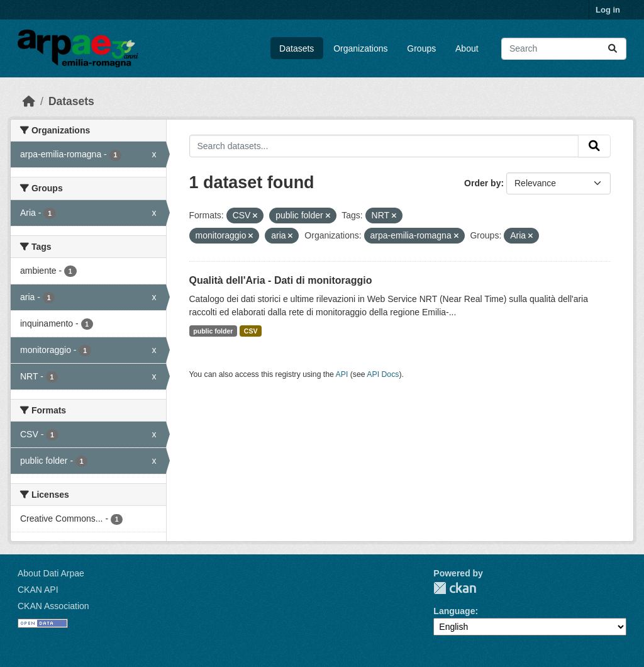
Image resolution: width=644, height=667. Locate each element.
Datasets (297, 48)
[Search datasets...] (564, 49)
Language (454, 611)
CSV (251, 331)
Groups (421, 48)
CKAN (455, 588)
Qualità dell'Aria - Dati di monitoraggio (281, 280)
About (467, 48)
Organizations (360, 48)
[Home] (29, 101)
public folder (213, 331)
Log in (608, 10)
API (342, 374)
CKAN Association (53, 606)
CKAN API (38, 590)
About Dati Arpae (51, 573)
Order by (482, 183)
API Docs (383, 374)
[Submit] (613, 49)
